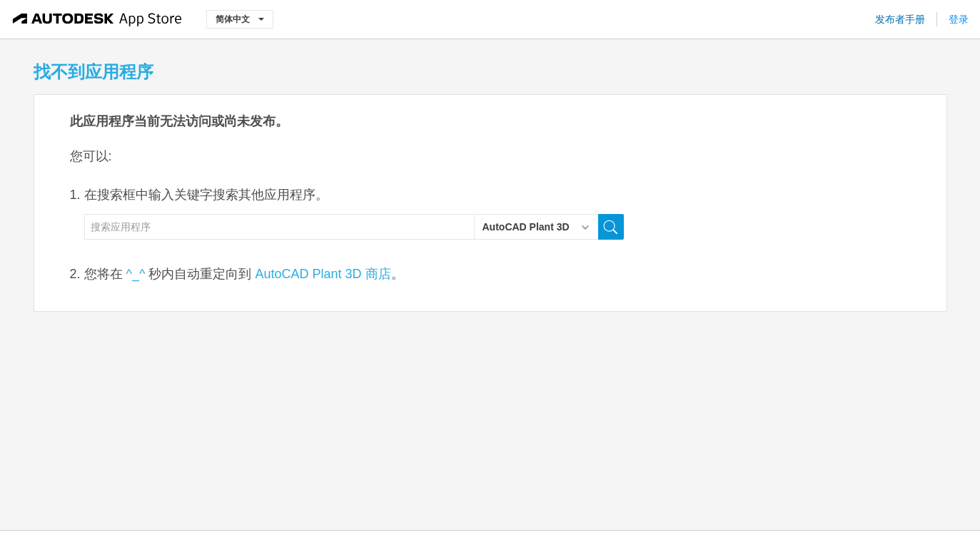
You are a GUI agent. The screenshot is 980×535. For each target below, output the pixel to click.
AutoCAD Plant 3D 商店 (323, 274)
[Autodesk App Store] (97, 19)
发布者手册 (900, 19)
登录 (959, 19)
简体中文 (240, 19)
